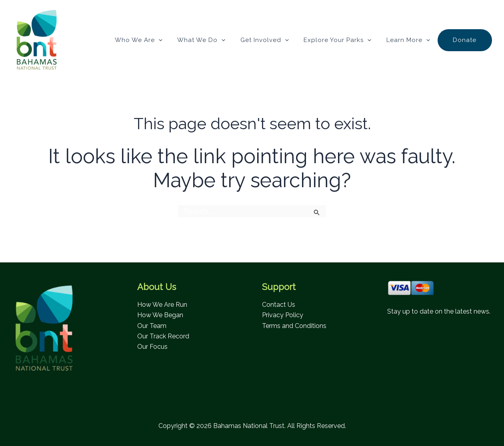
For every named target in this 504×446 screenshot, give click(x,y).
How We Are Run (162, 305)
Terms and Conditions (294, 326)
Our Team (152, 326)
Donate (466, 40)
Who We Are (155, 40)
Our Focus (152, 347)
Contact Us (279, 305)
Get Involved (275, 40)
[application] (175, 40)
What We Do (215, 40)
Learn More (413, 40)
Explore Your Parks (345, 40)
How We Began (160, 315)
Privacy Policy (283, 315)
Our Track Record (163, 336)
